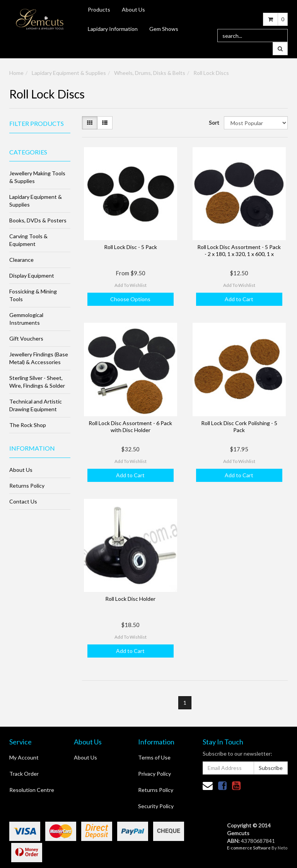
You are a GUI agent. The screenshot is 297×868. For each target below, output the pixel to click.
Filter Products (37, 124)
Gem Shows (164, 29)
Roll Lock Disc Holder (130, 599)
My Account (24, 757)
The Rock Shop (28, 425)
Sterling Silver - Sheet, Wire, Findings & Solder (37, 382)
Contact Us (23, 501)
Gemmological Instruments (26, 319)
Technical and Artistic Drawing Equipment (36, 405)
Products (99, 9)
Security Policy (156, 806)
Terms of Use (154, 757)
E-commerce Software (249, 848)
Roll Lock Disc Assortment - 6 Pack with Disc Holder (130, 426)
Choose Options (130, 299)
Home (16, 73)
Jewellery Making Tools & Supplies (37, 177)
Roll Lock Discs (211, 73)
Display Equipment (32, 275)
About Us (133, 9)
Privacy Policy (154, 774)
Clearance (21, 260)
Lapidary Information (113, 29)
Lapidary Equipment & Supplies (69, 73)
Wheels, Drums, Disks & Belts (150, 73)
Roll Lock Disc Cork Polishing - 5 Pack (239, 426)
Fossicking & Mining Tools (33, 295)
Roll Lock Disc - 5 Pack (131, 247)
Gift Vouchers (26, 338)
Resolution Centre (32, 790)
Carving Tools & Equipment (28, 240)
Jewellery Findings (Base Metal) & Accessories (39, 358)
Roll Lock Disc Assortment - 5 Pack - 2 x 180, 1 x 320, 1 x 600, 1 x (239, 250)
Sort (213, 123)
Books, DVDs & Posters (38, 220)
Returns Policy (27, 486)
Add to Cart (239, 299)
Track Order (24, 774)
